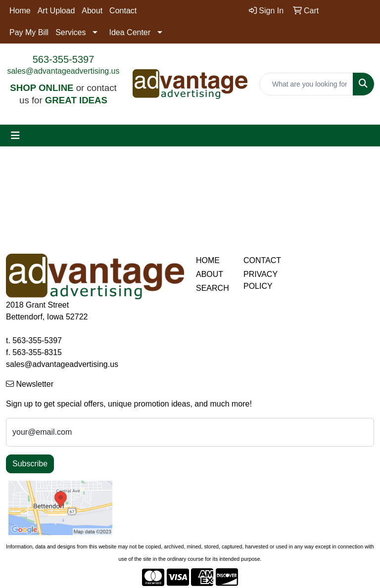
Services (71, 32)
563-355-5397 (64, 59)
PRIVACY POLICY (261, 280)
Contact (123, 11)
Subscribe (30, 464)
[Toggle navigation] (15, 136)
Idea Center (130, 32)
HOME (208, 260)
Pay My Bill (29, 32)
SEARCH (213, 288)
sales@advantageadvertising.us (63, 71)
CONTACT (261, 260)
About (92, 11)
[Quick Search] (306, 84)
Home (20, 11)
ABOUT (210, 274)
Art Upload (56, 11)
